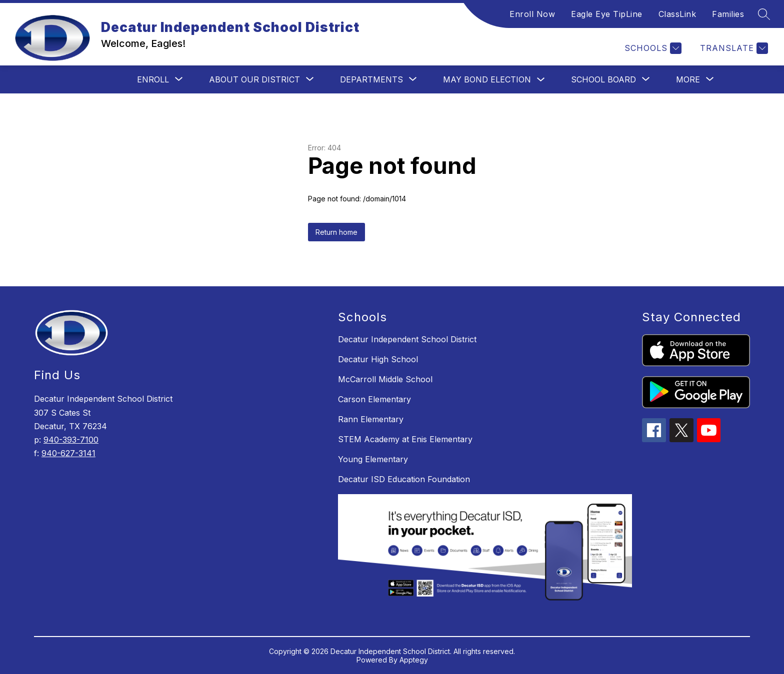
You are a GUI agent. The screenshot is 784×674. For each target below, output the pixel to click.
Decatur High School (378, 359)
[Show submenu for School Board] (603, 79)
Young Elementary (373, 459)
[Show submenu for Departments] (371, 79)
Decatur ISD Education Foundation (404, 479)
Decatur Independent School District (407, 339)
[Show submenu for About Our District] (254, 79)
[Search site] (764, 14)
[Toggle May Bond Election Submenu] (541, 80)
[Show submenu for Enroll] (153, 79)
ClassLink (677, 14)
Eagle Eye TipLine (607, 14)
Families (728, 14)
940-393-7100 (71, 440)
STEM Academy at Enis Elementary (405, 439)
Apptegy (414, 660)
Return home (336, 232)
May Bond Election (487, 79)
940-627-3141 (68, 453)
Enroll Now (532, 14)
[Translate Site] (733, 48)
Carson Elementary (374, 399)
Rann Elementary (371, 419)
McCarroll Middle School (385, 379)
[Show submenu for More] (688, 79)
